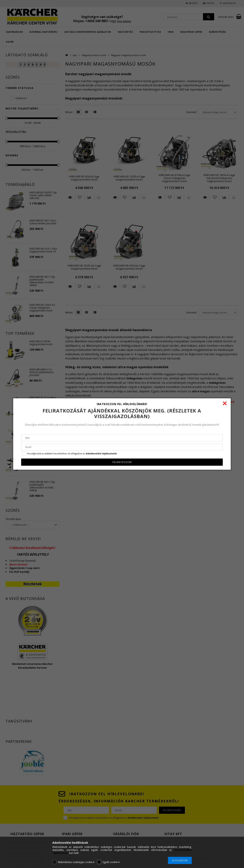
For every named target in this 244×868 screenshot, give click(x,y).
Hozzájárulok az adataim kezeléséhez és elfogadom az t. (72, 453)
